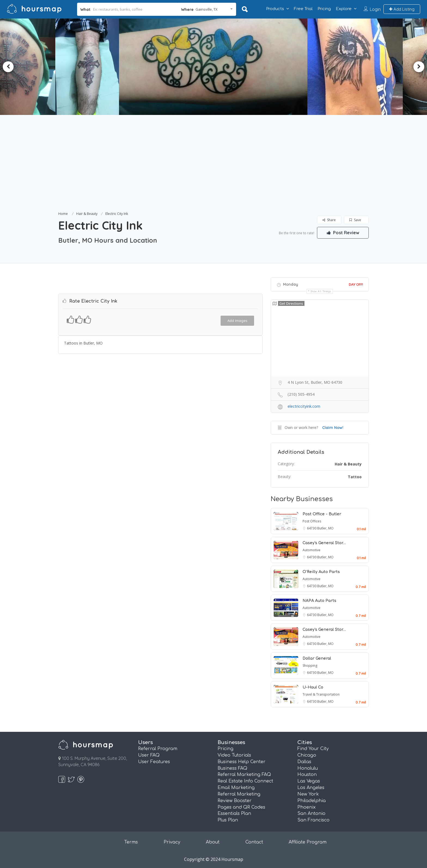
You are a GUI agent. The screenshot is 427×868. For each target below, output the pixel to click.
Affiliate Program (308, 842)
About (213, 842)
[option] (129, 67)
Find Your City (313, 749)
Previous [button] (8, 67)
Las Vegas (309, 781)
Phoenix (306, 807)
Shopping (310, 666)
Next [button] (419, 67)
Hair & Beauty (87, 214)
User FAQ (149, 755)
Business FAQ (232, 768)
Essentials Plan (234, 814)
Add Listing (402, 9)
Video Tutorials (234, 755)
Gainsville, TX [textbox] (207, 9)
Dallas (304, 762)
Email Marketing (236, 788)
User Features (154, 762)
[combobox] (207, 9)
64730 (312, 528)
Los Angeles (311, 788)
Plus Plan (228, 820)
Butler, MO (325, 528)
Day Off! (356, 284)
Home (63, 214)
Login (375, 9)
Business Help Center (242, 762)
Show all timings (321, 291)
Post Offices (312, 521)
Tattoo (355, 477)
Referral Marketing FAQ (244, 775)
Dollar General (317, 658)
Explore (344, 9)
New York (308, 794)
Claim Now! (333, 428)
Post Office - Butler (322, 514)
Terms (131, 842)
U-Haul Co (313, 687)
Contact (254, 842)
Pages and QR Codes (241, 807)
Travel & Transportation (321, 694)
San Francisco (313, 820)
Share (329, 220)
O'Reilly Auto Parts (321, 572)
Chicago (307, 755)
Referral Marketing (239, 794)
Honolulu (308, 768)
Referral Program (158, 749)
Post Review (343, 233)
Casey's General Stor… (324, 543)
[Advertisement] (213, 169)
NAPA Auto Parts (319, 601)
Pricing (324, 9)
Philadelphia (312, 801)
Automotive (312, 550)
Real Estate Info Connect (245, 781)
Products (275, 9)
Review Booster (235, 801)
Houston (307, 775)
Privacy (172, 842)
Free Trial (303, 9)
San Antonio (311, 814)
